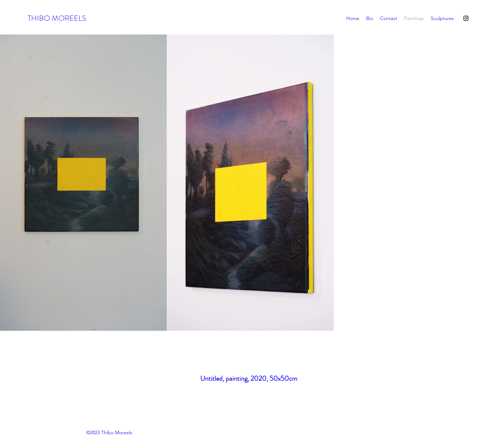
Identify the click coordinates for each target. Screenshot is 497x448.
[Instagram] (466, 18)
